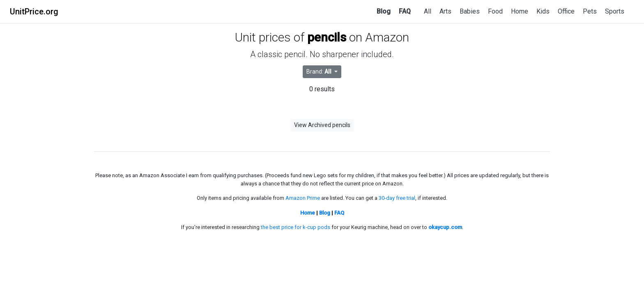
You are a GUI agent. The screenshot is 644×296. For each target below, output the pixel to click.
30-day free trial (397, 198)
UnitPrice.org (34, 12)
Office (566, 11)
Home (520, 11)
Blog (384, 11)
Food (495, 11)
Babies (470, 11)
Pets (590, 11)
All (428, 11)
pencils (327, 37)
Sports (615, 11)
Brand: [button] (320, 72)
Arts (445, 11)
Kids (543, 11)
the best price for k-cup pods (296, 227)
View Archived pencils (322, 125)
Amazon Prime (303, 198)
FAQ (405, 11)
